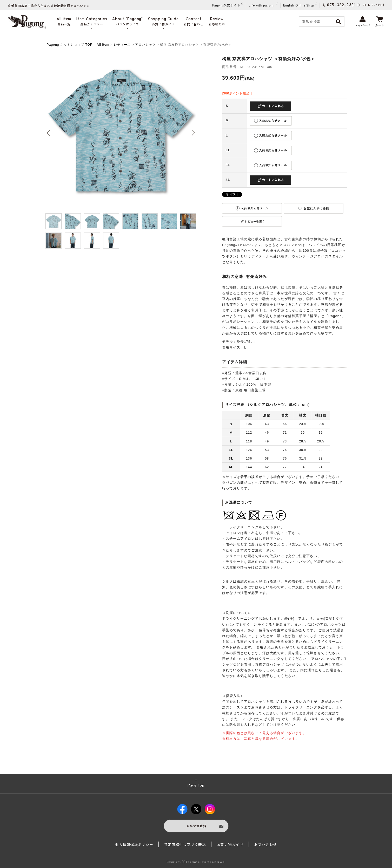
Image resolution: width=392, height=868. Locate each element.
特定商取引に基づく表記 (185, 844)
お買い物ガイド (230, 844)
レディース (122, 45)
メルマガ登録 (196, 826)
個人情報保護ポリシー (134, 844)
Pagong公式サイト (226, 5)
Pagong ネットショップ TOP (70, 45)
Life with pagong (262, 5)
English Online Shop (298, 5)
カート (380, 22)
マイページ (362, 22)
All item (103, 45)
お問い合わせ (265, 844)
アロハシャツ (145, 45)
